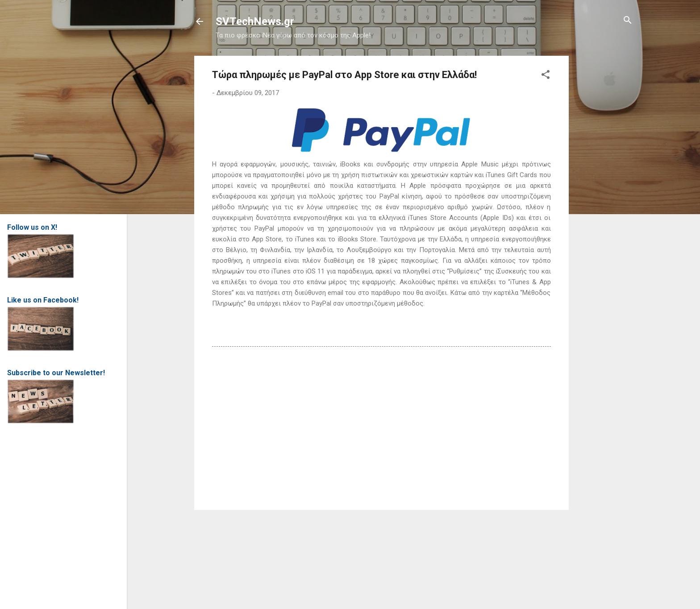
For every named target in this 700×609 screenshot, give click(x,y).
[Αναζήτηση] (628, 21)
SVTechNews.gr (255, 21)
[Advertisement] (604, 190)
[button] (546, 75)
